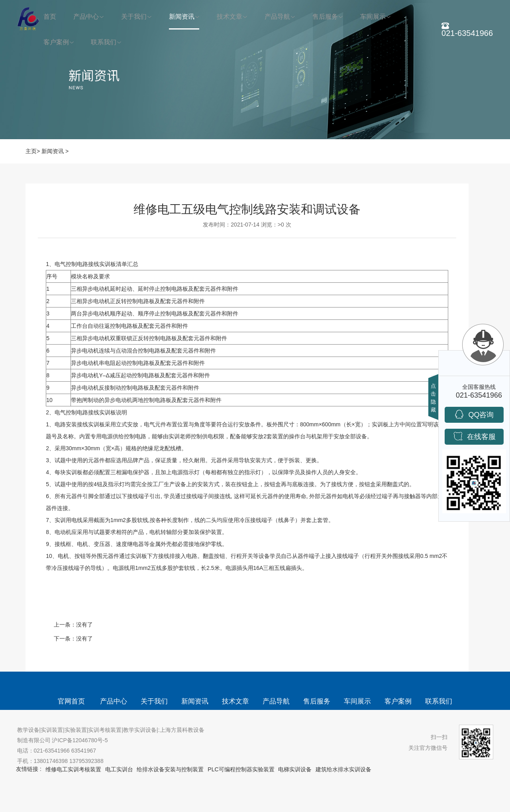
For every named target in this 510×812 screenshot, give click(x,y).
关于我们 (134, 17)
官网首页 (71, 701)
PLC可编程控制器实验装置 (241, 769)
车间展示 (373, 17)
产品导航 (277, 17)
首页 (50, 17)
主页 (31, 151)
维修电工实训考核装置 (73, 769)
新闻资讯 (182, 17)
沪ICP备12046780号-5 (80, 740)
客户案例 (56, 42)
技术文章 (229, 17)
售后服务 (325, 17)
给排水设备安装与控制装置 (170, 769)
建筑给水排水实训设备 (343, 769)
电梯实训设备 (295, 769)
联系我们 (104, 42)
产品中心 (86, 17)
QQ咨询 (474, 414)
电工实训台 (119, 769)
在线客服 (474, 436)
